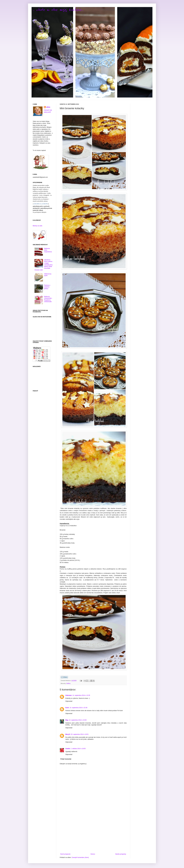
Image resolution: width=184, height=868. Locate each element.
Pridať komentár (66, 759)
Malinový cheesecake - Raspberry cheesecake (48, 299)
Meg (67, 720)
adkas (48, 107)
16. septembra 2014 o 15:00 (78, 720)
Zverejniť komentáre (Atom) (80, 857)
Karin (67, 708)
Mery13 (68, 734)
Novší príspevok (65, 854)
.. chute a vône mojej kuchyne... (58, 10)
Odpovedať (69, 701)
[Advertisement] (93, 834)
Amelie (68, 749)
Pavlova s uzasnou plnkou (47, 287)
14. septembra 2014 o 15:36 (79, 708)
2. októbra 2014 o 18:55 (78, 749)
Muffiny (68, 683)
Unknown (69, 695)
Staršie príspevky (121, 854)
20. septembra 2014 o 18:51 (80, 734)
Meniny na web (37, 226)
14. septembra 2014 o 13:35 (81, 695)
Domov (93, 854)
